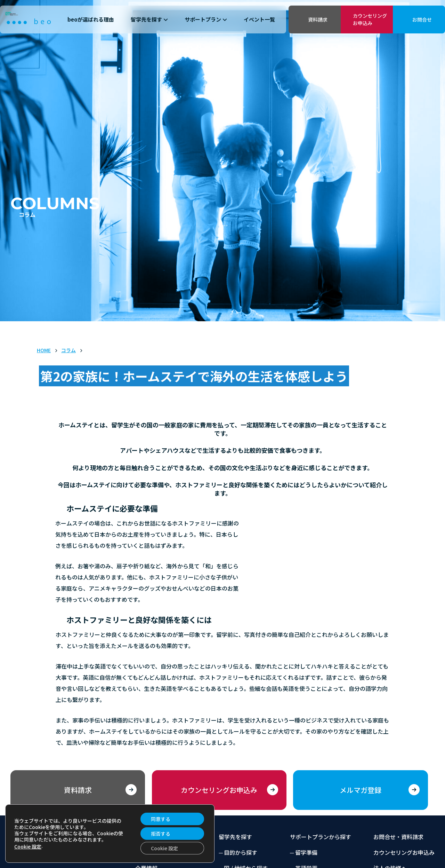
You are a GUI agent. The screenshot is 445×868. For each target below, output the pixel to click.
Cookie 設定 (28, 846)
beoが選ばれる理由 (91, 19)
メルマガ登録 (361, 790)
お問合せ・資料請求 (398, 837)
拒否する (161, 834)
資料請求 (318, 19)
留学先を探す (149, 19)
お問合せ (422, 19)
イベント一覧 (259, 19)
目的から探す (241, 852)
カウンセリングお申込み (370, 19)
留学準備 (306, 852)
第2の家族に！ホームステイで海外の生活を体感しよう (194, 376)
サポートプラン (206, 19)
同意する (161, 819)
